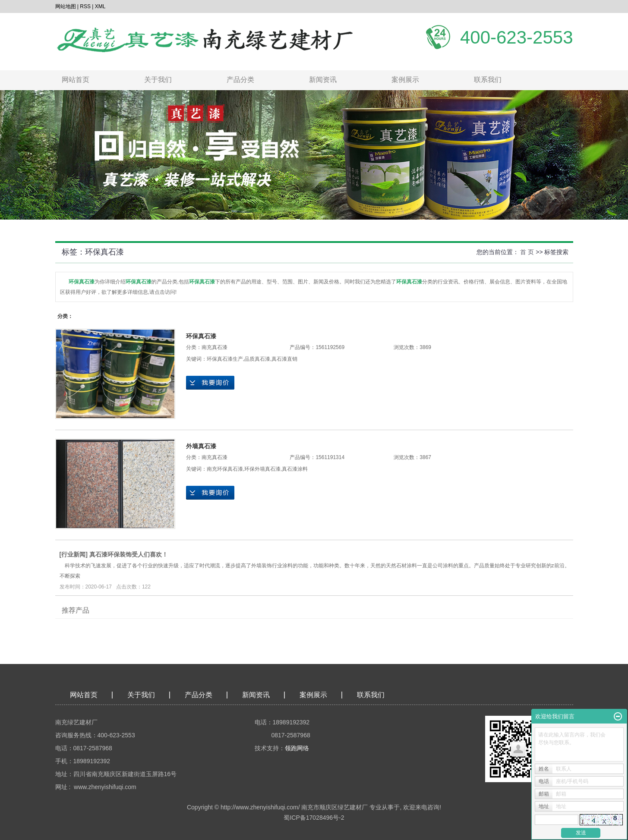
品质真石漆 (257, 359)
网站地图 (66, 6)
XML (100, 6)
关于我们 (158, 80)
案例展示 (405, 80)
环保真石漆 (201, 336)
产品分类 (240, 80)
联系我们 (488, 80)
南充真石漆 (215, 347)
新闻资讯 (323, 80)
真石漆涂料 (295, 469)
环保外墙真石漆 (262, 469)
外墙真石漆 (201, 446)
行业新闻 (73, 554)
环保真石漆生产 (225, 359)
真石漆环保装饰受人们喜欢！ (129, 554)
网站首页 (76, 80)
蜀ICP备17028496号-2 (314, 818)
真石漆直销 (284, 359)
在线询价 (210, 383)
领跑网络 (297, 748)
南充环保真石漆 (225, 469)
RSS (85, 6)
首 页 (527, 252)
